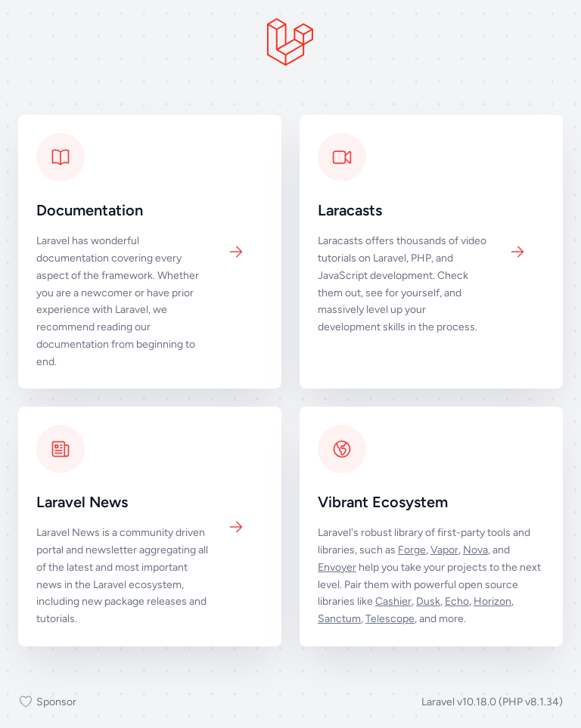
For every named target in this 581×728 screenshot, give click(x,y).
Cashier (393, 601)
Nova (475, 550)
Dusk (428, 601)
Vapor (444, 550)
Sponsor (47, 702)
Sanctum (339, 619)
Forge (412, 550)
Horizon (492, 601)
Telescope (390, 619)
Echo (457, 601)
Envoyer (337, 567)
